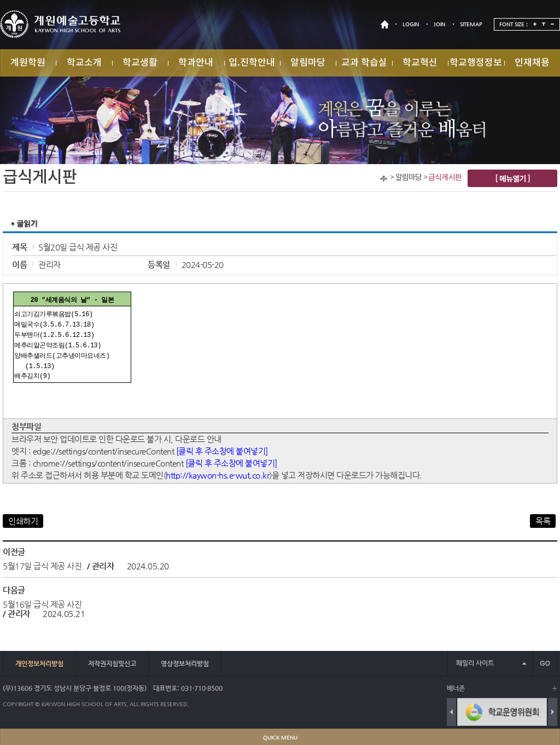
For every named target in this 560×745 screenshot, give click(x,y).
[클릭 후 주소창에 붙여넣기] (222, 451)
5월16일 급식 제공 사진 (42, 604)
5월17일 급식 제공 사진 (42, 566)
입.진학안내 (252, 63)
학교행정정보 (476, 63)
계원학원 (28, 63)
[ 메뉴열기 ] (512, 178)
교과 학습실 (364, 63)
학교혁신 (420, 63)
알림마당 (308, 63)
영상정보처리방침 (185, 663)
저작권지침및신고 (112, 663)
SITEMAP (471, 24)
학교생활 (140, 63)
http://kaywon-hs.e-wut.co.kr (217, 475)
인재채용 (532, 63)
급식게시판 (445, 178)
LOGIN (411, 24)
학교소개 (84, 63)
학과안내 (196, 63)
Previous (451, 712)
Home (384, 179)
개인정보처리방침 (39, 663)
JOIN (439, 24)
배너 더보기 (555, 688)
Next (553, 712)
